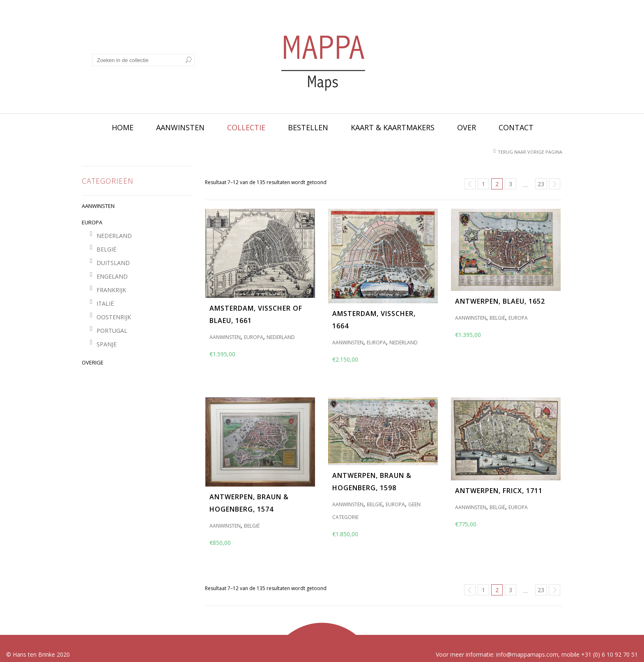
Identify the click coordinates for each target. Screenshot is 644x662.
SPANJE (107, 344)
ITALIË (105, 303)
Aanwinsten (180, 127)
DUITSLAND (113, 263)
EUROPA (92, 222)
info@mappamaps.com (527, 654)
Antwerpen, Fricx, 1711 (499, 491)
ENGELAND (112, 276)
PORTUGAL (112, 331)
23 (541, 184)
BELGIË (107, 249)
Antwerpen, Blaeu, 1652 (500, 301)
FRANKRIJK (111, 290)
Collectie (246, 127)
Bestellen (308, 127)
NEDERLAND (114, 236)
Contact (516, 127)
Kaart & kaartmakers (393, 127)
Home (123, 127)
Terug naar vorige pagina (530, 152)
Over (467, 127)
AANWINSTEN (98, 206)
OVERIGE (93, 362)
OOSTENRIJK (114, 317)
